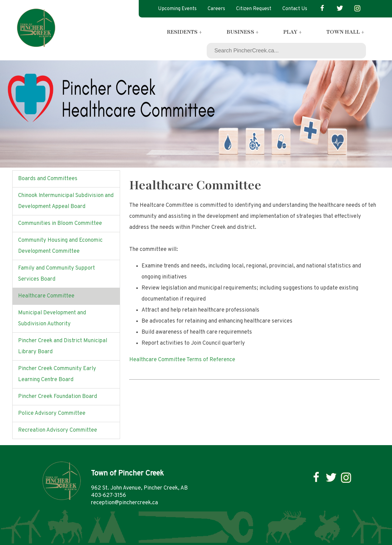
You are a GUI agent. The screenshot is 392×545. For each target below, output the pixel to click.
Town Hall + (345, 32)
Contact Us (295, 9)
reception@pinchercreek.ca (124, 503)
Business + (243, 32)
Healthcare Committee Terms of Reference (182, 360)
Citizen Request (254, 9)
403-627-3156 (109, 496)
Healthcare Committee (46, 296)
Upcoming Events (177, 9)
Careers (216, 9)
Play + (293, 32)
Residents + (185, 32)
